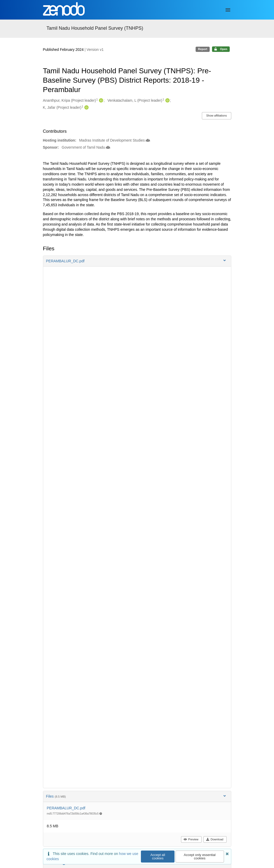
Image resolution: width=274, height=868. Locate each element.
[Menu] (228, 10)
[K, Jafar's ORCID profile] (86, 108)
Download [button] (215, 839)
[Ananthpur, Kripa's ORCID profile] (100, 101)
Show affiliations (217, 116)
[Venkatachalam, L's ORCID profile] (167, 101)
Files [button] (136, 796)
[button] (137, 261)
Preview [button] (191, 839)
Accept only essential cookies (200, 857)
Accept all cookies (158, 857)
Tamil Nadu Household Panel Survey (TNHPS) (95, 28)
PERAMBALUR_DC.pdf (66, 808)
